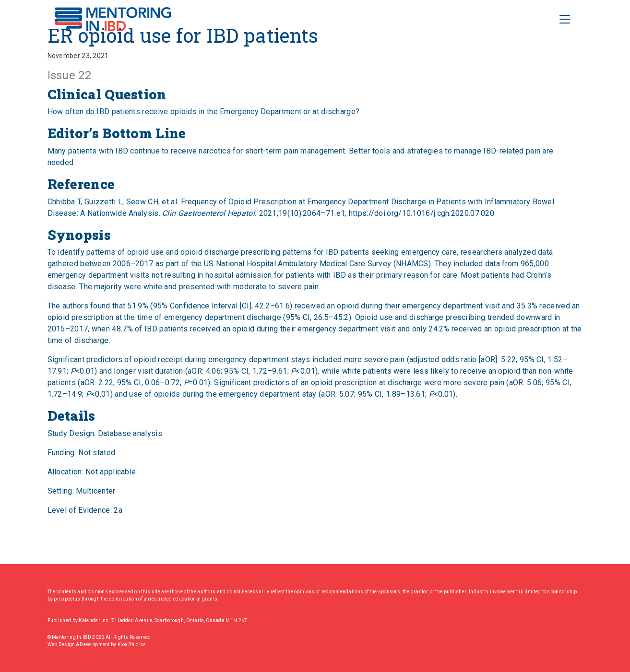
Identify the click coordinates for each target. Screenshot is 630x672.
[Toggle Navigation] (565, 19)
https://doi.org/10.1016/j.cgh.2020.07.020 (422, 213)
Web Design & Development (79, 644)
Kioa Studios (132, 644)
